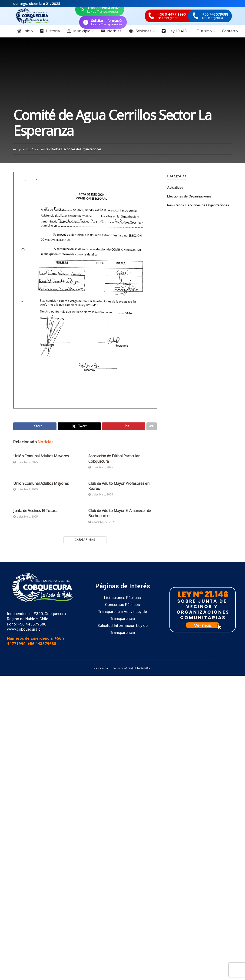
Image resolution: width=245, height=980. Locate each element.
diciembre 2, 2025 (26, 490)
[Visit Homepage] (32, 16)
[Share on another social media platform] (152, 427)
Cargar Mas (85, 541)
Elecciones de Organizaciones (189, 196)
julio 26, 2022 (29, 149)
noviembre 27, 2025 (102, 523)
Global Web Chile (143, 669)
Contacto (230, 31)
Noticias (111, 31)
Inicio (25, 31)
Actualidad (175, 188)
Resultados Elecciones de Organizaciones (73, 149)
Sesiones (140, 31)
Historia (50, 31)
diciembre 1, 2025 (101, 496)
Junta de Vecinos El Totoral (36, 512)
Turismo (204, 31)
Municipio (79, 31)
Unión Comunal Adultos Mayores (41, 457)
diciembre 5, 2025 (26, 463)
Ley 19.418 (174, 31)
